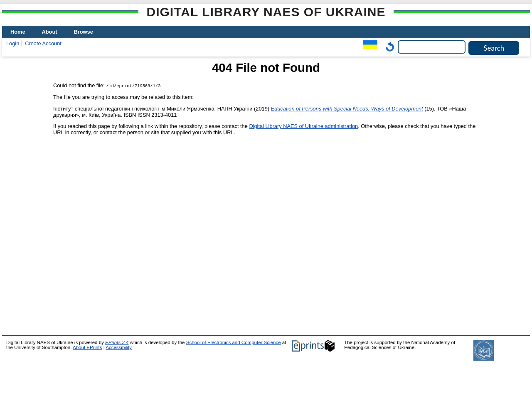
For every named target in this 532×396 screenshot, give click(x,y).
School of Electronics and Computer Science (234, 342)
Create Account (43, 43)
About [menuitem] (50, 32)
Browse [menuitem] (84, 32)
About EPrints (87, 347)
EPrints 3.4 (117, 342)
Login (13, 43)
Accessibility (119, 347)
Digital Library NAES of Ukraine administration (303, 126)
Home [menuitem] (18, 32)
